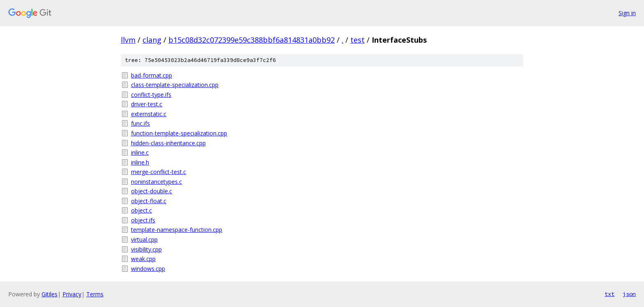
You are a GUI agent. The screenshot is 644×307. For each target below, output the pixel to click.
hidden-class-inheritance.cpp (168, 143)
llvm (128, 40)
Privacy (72, 294)
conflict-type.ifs (151, 95)
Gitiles (49, 294)
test (358, 40)
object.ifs (143, 220)
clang (152, 40)
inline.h (140, 162)
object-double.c (152, 191)
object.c (141, 210)
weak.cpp (143, 259)
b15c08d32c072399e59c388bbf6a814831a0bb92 (252, 40)
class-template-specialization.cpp (175, 85)
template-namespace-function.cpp (177, 230)
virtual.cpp (144, 239)
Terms (95, 294)
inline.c (140, 152)
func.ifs (140, 123)
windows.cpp (148, 269)
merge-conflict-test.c (159, 172)
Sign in (627, 13)
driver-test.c (147, 104)
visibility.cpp (146, 249)
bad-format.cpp (152, 75)
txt (609, 294)
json (629, 294)
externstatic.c (149, 114)
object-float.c (149, 201)
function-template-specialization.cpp (179, 133)
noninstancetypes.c (156, 182)
